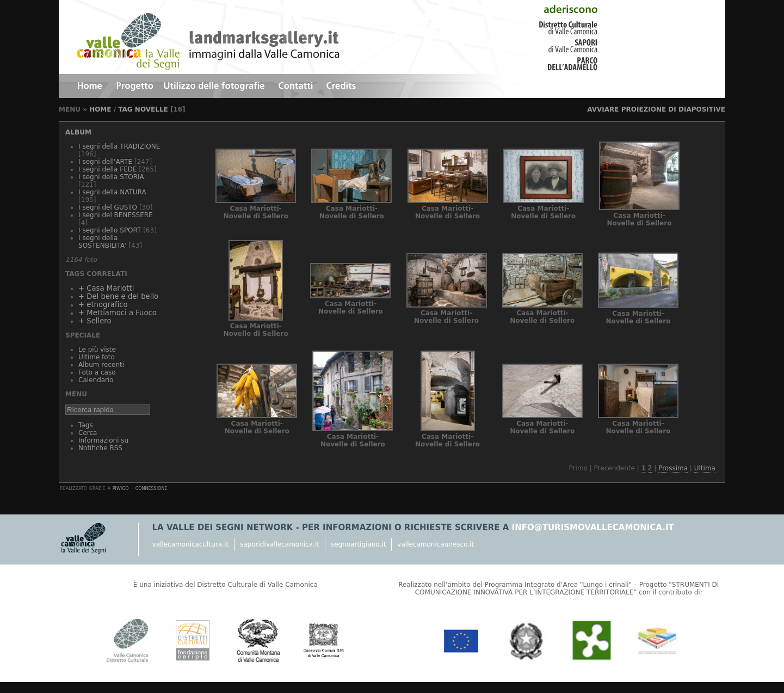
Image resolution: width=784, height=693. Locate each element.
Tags (86, 425)
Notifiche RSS (100, 448)
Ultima (705, 468)
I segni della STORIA (111, 177)
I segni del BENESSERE (116, 215)
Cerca (88, 433)
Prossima (673, 468)
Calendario (96, 380)
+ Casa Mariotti (106, 288)
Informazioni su (103, 440)
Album (78, 132)
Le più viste (97, 349)
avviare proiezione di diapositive (656, 109)
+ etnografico (103, 305)
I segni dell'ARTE (105, 162)
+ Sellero (95, 321)
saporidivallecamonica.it (280, 544)
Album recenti (101, 365)
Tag (125, 109)
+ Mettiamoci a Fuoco (118, 313)
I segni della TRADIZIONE (119, 146)
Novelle (152, 109)
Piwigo (121, 488)
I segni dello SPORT (110, 230)
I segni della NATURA (112, 192)
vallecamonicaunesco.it (436, 544)
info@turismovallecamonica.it (593, 528)
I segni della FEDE (108, 169)
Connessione (152, 488)
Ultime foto (97, 357)
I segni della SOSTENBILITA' (102, 242)
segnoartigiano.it (358, 544)
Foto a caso (97, 372)
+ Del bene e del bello (118, 296)
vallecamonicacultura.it (190, 544)
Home (100, 109)
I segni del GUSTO (108, 207)
